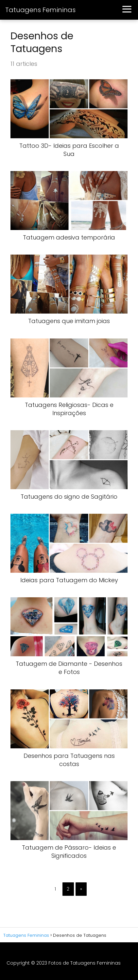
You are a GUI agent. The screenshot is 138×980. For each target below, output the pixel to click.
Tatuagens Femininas (40, 10)
